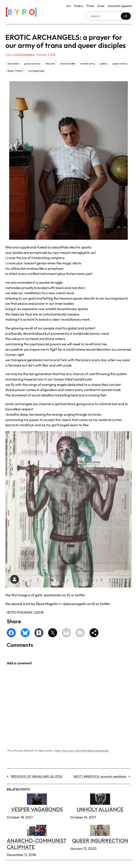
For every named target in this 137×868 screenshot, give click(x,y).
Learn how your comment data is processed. (82, 750)
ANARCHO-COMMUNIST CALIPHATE (37, 838)
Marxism (50, 64)
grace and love (32, 64)
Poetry (9, 55)
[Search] (126, 16)
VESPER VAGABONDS (37, 803)
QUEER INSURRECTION (100, 834)
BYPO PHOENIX (26, 55)
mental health (68, 64)
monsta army (88, 64)
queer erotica (120, 64)
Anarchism (13, 64)
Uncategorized (36, 71)
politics (104, 64)
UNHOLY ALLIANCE (100, 803)
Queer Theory (15, 71)
